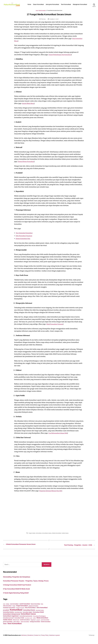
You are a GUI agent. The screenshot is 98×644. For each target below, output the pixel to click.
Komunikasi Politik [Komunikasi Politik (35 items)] (19, 621)
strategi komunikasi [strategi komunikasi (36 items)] (35, 625)
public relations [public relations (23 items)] (16, 625)
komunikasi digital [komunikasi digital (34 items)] (27, 615)
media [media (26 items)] (34, 621)
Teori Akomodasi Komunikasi (26, 234)
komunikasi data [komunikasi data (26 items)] (18, 615)
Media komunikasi (58, 534)
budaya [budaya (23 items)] (8, 607)
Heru (44, 20)
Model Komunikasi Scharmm (56, 325)
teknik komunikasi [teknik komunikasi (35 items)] (46, 625)
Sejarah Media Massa (29, 104)
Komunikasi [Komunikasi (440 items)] (16, 613)
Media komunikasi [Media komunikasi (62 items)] (42, 621)
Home (29, 5)
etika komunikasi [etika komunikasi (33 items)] (7, 609)
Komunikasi (39, 534)
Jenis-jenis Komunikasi (52, 5)
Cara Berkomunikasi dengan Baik (59, 434)
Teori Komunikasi (66, 5)
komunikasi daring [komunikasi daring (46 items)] (8, 615)
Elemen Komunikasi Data (24, 239)
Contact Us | (41, 638)
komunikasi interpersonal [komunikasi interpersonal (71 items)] (12, 617)
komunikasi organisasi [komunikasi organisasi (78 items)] (11, 619)
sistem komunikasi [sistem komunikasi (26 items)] (25, 625)
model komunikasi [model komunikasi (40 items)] (25, 623)
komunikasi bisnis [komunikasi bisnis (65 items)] (29, 613)
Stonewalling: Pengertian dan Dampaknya (19, 577)
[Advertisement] (49, 512)
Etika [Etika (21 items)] (42, 607)
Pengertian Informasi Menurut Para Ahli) (53, 492)
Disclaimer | (34, 638)
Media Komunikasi (42, 11)
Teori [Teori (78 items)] (5, 627)
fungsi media (32, 534)
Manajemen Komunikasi (80, 5)
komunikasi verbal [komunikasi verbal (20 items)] (29, 621)
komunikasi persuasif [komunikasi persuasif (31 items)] (8, 621)
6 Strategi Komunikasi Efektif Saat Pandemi (19, 588)
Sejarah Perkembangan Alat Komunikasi (62, 55)
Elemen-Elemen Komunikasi (27, 162)
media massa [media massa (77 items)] (8, 623)
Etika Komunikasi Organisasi (25, 236)
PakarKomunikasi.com (15, 638)
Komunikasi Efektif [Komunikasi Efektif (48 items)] (38, 615)
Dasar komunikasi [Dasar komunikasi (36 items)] (35, 607)
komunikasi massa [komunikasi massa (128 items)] (28, 617)
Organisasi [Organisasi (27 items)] (33, 623)
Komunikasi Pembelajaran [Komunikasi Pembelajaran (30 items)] (39, 619)
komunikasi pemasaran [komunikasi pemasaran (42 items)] (26, 619)
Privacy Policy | (50, 638)
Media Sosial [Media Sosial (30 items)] (16, 623)
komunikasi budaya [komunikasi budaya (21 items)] (40, 613)
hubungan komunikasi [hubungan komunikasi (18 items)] (20, 611)
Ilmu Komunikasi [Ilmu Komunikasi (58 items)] (30, 611)
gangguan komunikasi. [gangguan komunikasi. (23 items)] (33, 609)
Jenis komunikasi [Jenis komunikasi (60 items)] (42, 611)
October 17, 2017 (54, 20)
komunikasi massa (48, 534)
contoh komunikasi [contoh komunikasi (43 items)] (25, 607)
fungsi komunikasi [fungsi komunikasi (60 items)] (22, 609)
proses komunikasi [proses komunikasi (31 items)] (8, 625)
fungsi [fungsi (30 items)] (14, 609)
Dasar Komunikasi (38, 5)
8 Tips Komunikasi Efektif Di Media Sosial (19, 592)
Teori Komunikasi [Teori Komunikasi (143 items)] (15, 626)
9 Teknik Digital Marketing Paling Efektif (18, 596)
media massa (67, 534)
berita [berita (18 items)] (4, 607)
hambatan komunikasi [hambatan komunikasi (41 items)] (9, 611)
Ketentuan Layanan (61, 638)
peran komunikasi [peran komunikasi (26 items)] (45, 623)
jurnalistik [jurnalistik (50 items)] (6, 613)
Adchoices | (26, 638)
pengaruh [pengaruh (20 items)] (38, 623)
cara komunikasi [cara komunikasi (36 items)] (14, 607)
